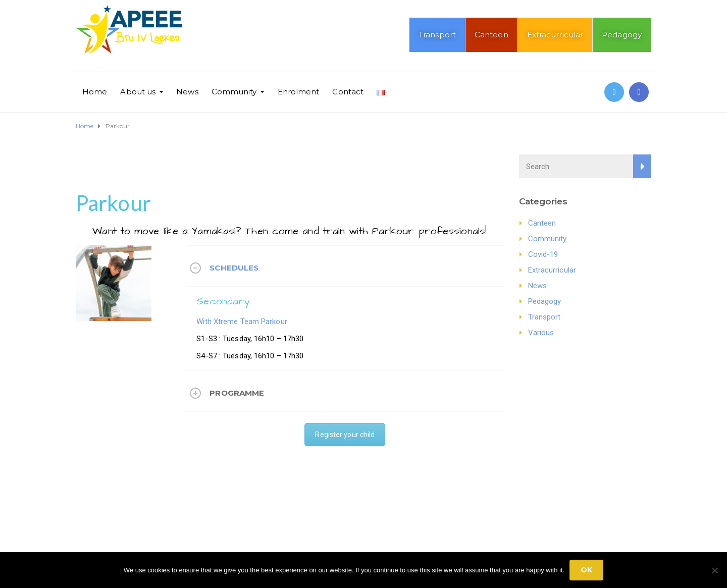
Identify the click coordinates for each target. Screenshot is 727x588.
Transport (437, 35)
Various (541, 333)
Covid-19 (543, 254)
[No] (714, 570)
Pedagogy (622, 35)
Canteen (491, 35)
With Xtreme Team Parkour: (243, 322)
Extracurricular (555, 35)
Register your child (345, 435)
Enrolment (299, 92)
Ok (586, 570)
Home (95, 92)
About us (138, 92)
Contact (348, 92)
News (187, 92)
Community (234, 92)
